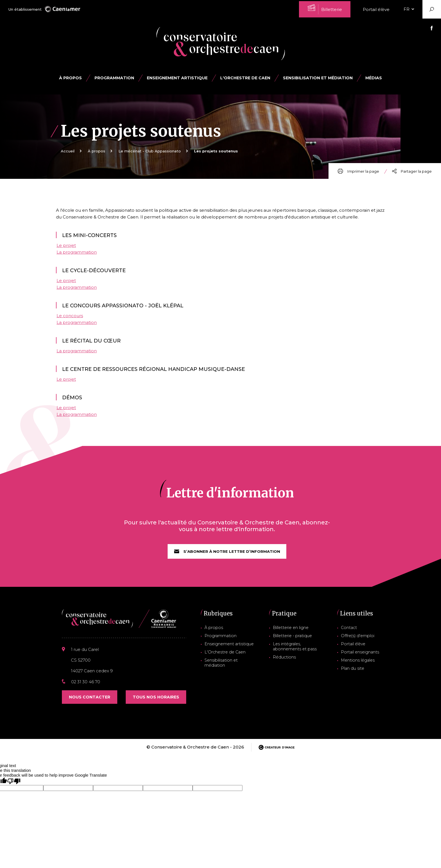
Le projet (66, 248)
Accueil (68, 151)
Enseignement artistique (228, 648)
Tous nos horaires (156, 703)
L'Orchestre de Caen (245, 78)
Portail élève (376, 9)
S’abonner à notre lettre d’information (227, 557)
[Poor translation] (14, 787)
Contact (352, 633)
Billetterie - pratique (294, 641)
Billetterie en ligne (292, 633)
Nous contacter (90, 703)
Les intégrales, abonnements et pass (295, 651)
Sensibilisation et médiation (318, 78)
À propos (70, 78)
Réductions (286, 660)
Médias (374, 78)
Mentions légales (360, 664)
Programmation (220, 641)
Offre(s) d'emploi (360, 641)
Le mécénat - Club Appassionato (150, 151)
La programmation (77, 255)
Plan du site (355, 671)
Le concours (70, 318)
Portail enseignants (362, 656)
